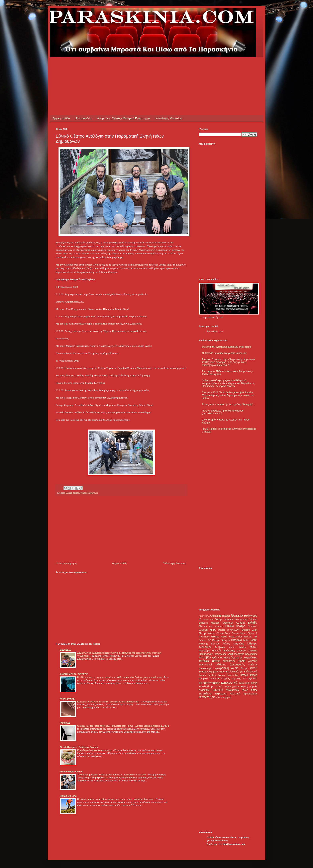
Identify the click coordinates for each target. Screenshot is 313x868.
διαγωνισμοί (205, 665)
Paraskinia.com (215, 332)
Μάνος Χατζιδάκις (233, 644)
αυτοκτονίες (229, 661)
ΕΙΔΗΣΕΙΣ (65, 650)
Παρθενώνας (206, 654)
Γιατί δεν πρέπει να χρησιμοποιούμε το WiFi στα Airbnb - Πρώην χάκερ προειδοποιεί (120, 677)
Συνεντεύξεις (83, 118)
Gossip (237, 615)
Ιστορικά (236, 640)
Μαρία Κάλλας (238, 647)
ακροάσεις (251, 657)
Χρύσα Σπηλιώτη (221, 658)
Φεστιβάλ (205, 657)
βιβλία (242, 661)
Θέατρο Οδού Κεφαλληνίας (227, 637)
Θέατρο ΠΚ (251, 637)
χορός (228, 697)
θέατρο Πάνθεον (208, 675)
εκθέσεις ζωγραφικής (230, 664)
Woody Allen (208, 619)
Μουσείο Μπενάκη (247, 651)
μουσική (218, 690)
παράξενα (205, 693)
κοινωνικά (229, 683)
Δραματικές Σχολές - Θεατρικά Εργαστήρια (124, 118)
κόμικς (244, 686)
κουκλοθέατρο (207, 686)
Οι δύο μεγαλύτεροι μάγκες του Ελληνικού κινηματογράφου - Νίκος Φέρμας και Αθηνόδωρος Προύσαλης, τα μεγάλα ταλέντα (228, 383)
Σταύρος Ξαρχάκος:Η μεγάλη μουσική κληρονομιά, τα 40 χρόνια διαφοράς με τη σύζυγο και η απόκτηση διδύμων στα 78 (229, 362)
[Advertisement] (128, 66)
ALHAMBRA (204, 616)
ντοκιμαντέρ (233, 690)
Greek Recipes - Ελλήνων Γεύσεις (79, 747)
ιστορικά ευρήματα (209, 678)
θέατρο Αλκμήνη (208, 672)
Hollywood (251, 616)
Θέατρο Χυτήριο (221, 640)
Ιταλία (246, 640)
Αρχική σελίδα (61, 118)
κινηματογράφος (209, 683)
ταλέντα (220, 697)
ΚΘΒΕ (254, 640)
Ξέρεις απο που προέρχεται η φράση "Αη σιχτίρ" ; (228, 405)
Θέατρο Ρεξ (205, 640)
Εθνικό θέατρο (72, 493)
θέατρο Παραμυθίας (228, 675)
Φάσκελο (65, 723)
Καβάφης (203, 644)
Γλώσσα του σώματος (211, 626)
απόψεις (204, 661)
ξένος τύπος (250, 690)
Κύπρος (215, 644)
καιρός (226, 678)
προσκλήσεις (250, 694)
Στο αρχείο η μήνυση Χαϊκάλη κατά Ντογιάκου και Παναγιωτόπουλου (112, 775)
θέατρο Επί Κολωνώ (246, 672)
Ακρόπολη (228, 623)
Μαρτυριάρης (67, 699)
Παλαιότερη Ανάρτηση (174, 563)
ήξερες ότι (237, 657)
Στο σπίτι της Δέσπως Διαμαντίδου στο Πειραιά (227, 347)
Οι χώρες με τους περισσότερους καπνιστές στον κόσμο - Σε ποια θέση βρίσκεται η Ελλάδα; (124, 726)
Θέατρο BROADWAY (229, 630)
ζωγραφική (222, 668)
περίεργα (221, 693)
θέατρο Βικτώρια (226, 672)
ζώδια (235, 668)
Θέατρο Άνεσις (207, 633)
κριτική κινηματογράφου (227, 686)
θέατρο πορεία (249, 675)
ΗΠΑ (213, 630)
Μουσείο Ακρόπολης (223, 651)
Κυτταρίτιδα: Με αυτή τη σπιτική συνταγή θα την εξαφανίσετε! (108, 702)
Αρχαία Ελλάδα (247, 623)
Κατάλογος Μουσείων (169, 118)
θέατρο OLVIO (249, 668)
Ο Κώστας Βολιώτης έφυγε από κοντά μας (224, 353)
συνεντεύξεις (207, 697)
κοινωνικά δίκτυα (248, 683)
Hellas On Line (68, 796)
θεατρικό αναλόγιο (89, 493)
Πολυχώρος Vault (223, 654)
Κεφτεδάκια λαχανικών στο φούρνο (95, 750)
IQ (200, 619)
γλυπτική (253, 661)
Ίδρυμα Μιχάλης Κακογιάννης (232, 619)
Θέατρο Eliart (250, 630)
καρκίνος (236, 678)
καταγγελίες (250, 678)
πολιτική (235, 693)
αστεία (216, 661)
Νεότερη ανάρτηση (67, 563)
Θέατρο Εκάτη (223, 633)
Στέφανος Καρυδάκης (246, 654)
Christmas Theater (220, 616)
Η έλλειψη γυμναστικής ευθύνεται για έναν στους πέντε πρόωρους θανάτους (116, 799)
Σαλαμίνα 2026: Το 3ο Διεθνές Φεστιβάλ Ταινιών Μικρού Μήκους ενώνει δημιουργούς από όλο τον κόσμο (228, 395)
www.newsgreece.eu (72, 772)
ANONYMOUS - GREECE (74, 674)
